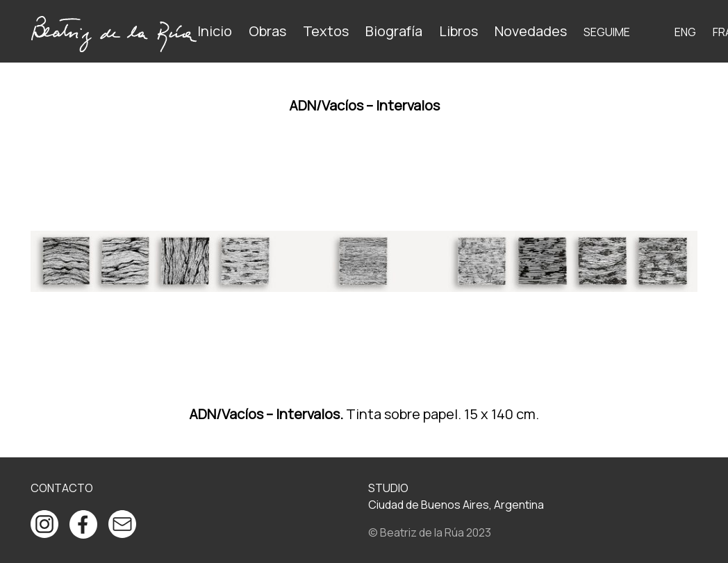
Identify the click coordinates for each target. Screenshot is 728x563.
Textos (326, 31)
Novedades (531, 31)
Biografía (394, 31)
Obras (267, 31)
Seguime (607, 32)
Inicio (215, 31)
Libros (458, 31)
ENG (685, 32)
